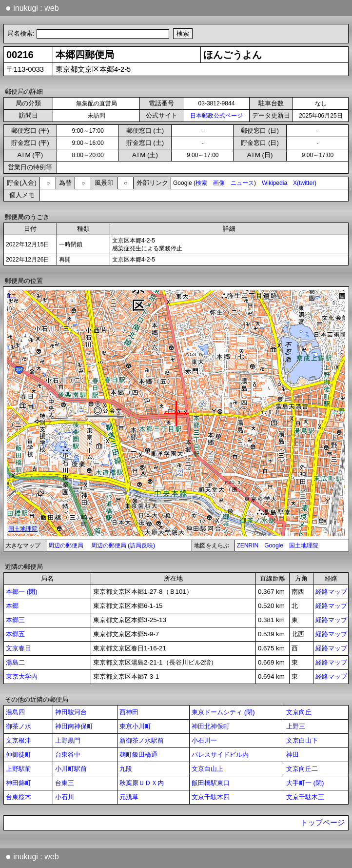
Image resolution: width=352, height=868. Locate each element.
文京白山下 (302, 740)
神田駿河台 (71, 712)
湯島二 (15, 662)
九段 (126, 769)
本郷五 (15, 634)
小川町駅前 (71, 769)
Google (274, 545)
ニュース (242, 183)
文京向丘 (299, 712)
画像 (219, 183)
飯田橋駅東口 (211, 783)
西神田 (129, 712)
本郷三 (15, 620)
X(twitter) (305, 183)
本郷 (12, 606)
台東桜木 (19, 797)
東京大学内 (22, 676)
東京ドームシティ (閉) (223, 712)
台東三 (65, 783)
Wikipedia (274, 183)
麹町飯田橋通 (138, 755)
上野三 (296, 726)
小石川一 (204, 740)
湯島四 (15, 712)
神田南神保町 (74, 726)
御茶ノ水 (19, 726)
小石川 (65, 797)
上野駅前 (19, 769)
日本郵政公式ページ (216, 116)
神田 (293, 755)
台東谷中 (68, 755)
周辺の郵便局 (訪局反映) (123, 545)
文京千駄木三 (305, 797)
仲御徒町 (19, 755)
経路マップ (331, 592)
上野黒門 (68, 740)
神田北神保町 (211, 726)
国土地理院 (304, 545)
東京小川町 (135, 726)
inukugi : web (32, 8)
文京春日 (19, 648)
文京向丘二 (302, 769)
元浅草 (129, 797)
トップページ (323, 823)
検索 (201, 183)
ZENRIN (248, 545)
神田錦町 (19, 783)
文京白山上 (207, 769)
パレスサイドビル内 (220, 755)
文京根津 (19, 740)
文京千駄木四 (211, 797)
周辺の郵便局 (66, 545)
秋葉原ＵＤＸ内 (142, 783)
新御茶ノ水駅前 (142, 740)
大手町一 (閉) (305, 783)
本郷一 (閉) (22, 592)
